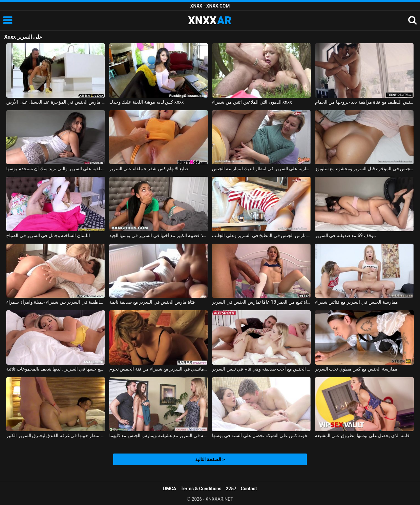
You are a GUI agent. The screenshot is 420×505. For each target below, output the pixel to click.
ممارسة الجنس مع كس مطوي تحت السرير (356, 369)
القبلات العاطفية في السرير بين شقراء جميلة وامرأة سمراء (56, 302)
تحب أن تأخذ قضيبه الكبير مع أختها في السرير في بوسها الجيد (159, 235)
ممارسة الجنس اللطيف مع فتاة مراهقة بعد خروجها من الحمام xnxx (364, 102)
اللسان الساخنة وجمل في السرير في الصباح (48, 235)
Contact (249, 489)
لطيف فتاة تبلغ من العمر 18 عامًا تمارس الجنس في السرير (261, 302)
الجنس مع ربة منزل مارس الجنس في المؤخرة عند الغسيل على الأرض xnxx (56, 102)
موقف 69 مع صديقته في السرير (346, 235)
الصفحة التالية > (210, 459)
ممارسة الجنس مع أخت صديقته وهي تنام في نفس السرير (261, 369)
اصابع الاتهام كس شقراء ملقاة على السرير (150, 169)
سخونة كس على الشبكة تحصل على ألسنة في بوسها (261, 435)
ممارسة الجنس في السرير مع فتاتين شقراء (357, 302)
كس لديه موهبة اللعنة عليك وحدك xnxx (147, 102)
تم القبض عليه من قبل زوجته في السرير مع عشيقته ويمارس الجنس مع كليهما (159, 435)
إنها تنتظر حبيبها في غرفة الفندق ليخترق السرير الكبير (56, 435)
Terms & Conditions (201, 489)
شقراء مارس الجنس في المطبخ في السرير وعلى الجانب (261, 235)
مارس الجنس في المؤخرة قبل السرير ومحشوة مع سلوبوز (364, 169)
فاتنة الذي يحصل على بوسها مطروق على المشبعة (362, 435)
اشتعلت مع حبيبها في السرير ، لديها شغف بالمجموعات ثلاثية (56, 369)
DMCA (170, 489)
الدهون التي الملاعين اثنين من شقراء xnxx (252, 102)
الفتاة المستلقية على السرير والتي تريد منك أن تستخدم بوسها (56, 169)
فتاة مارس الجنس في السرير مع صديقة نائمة (152, 302)
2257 (231, 489)
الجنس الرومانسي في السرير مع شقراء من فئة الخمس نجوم (159, 369)
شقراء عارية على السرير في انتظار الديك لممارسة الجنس (261, 169)
